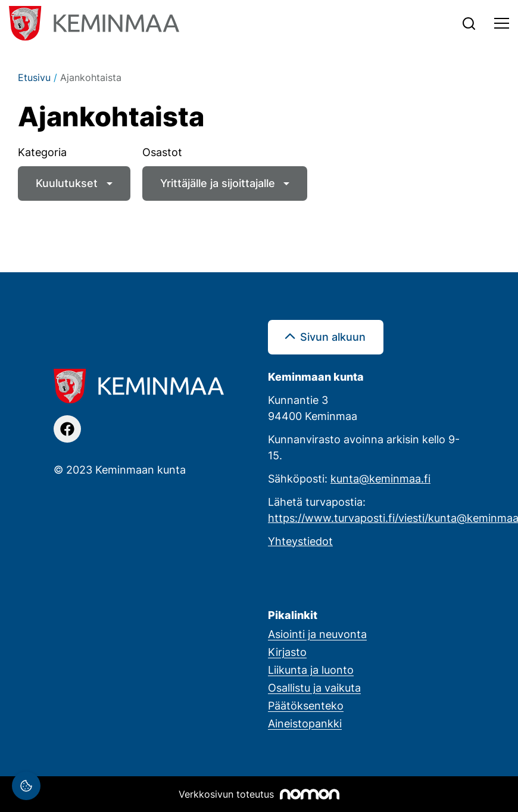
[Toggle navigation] (502, 23)
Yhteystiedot (300, 541)
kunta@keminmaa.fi (380, 478)
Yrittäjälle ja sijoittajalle (218, 183)
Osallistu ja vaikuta (314, 687)
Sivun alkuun (333, 337)
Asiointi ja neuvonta (317, 634)
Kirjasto (287, 652)
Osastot (162, 152)
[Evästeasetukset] (26, 786)
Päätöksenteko (306, 705)
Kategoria (42, 152)
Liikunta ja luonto (311, 670)
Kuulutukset (67, 183)
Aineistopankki (305, 723)
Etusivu (34, 77)
